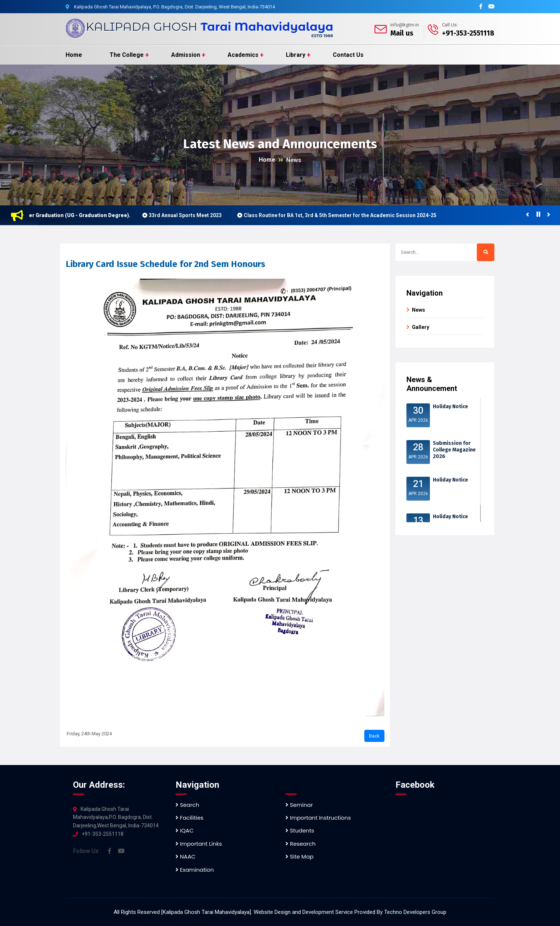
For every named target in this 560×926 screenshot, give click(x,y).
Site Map (299, 857)
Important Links (199, 844)
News (294, 160)
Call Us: (450, 25)
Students (300, 830)
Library (296, 55)
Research (301, 844)
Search (187, 805)
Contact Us (348, 55)
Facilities (189, 818)
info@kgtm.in (405, 25)
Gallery (421, 327)
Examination (195, 870)
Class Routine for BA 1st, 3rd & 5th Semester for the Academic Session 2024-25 (346, 215)
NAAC (185, 857)
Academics (243, 55)
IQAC (185, 830)
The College (127, 55)
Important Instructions (318, 818)
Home (74, 55)
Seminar (299, 805)
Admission (186, 55)
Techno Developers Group (415, 912)
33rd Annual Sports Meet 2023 (191, 215)
